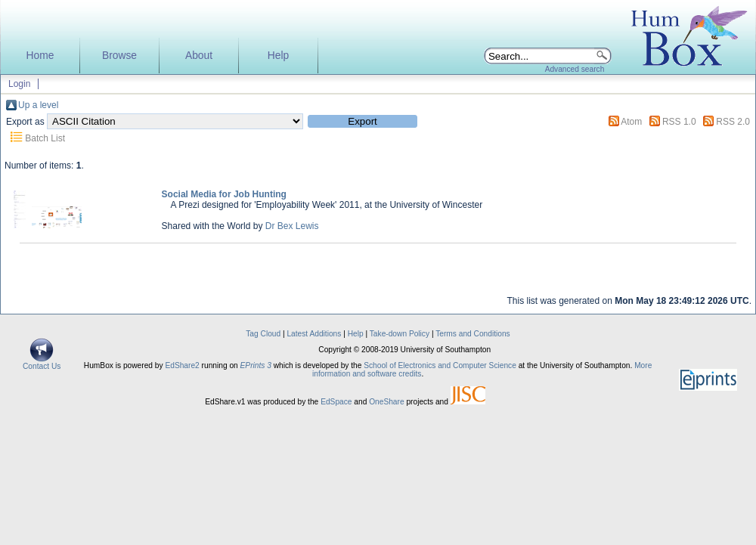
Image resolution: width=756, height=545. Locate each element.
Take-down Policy (400, 334)
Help (278, 56)
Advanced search (575, 69)
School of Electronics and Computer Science (440, 365)
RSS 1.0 (679, 122)
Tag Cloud (263, 334)
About (199, 56)
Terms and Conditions (473, 334)
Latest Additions (314, 334)
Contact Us (42, 363)
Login (19, 84)
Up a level (38, 105)
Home (40, 56)
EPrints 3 (256, 365)
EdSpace (336, 402)
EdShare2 (182, 365)
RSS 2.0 (733, 122)
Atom (631, 122)
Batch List (45, 138)
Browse (119, 56)
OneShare (386, 402)
